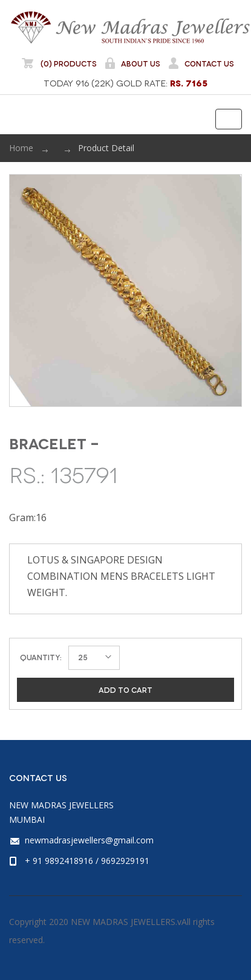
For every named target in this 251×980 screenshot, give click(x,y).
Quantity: (41, 657)
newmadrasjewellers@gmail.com (89, 840)
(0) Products (59, 63)
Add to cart (125, 690)
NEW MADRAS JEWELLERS (130, 27)
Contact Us (201, 63)
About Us (132, 63)
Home (21, 148)
